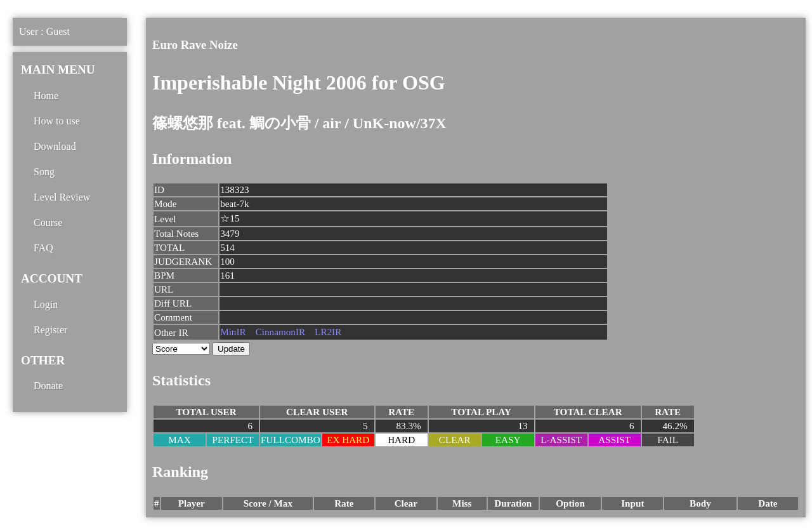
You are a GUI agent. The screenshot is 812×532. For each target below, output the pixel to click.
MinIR (233, 332)
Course (48, 223)
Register (50, 330)
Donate (48, 386)
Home (46, 96)
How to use (57, 121)
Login (46, 304)
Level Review (62, 197)
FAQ (43, 248)
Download (55, 146)
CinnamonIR (280, 332)
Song (44, 172)
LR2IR (328, 332)
